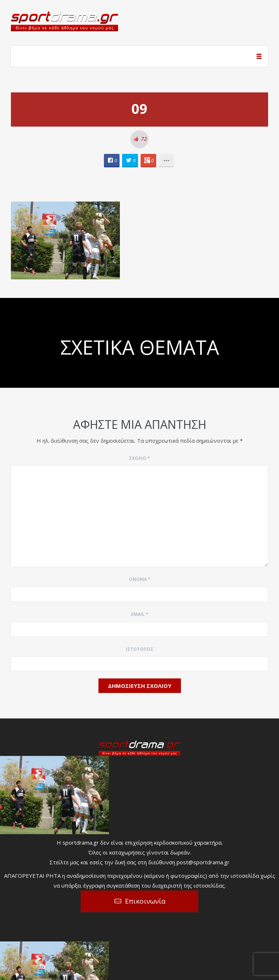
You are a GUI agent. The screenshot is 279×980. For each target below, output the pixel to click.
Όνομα (140, 579)
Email (140, 614)
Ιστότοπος (140, 649)
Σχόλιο (139, 458)
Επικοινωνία (145, 901)
